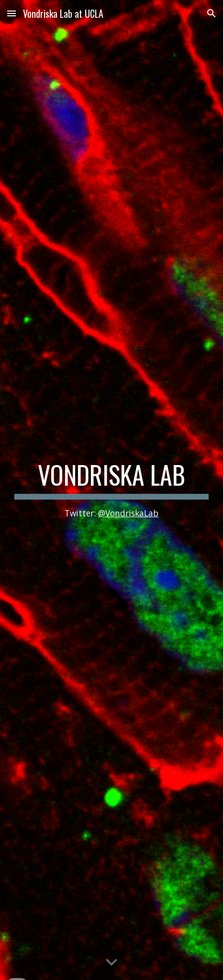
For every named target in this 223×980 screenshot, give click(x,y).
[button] (11, 13)
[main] (111, 490)
